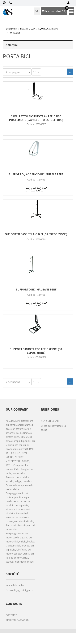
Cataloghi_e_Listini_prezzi (19, 590)
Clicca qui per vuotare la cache (53, 428)
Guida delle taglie (15, 585)
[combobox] (17, 72)
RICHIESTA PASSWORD (17, 620)
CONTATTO (11, 615)
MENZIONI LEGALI (50, 421)
